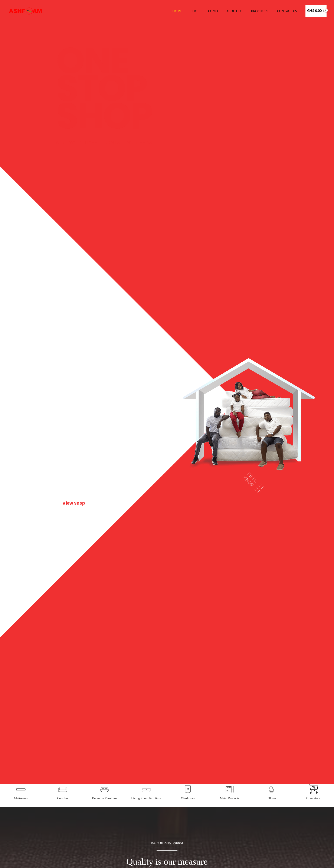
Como (220, 11)
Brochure (263, 11)
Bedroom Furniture (104, 860)
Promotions (313, 860)
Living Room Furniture (146, 860)
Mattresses (21, 860)
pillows (271, 860)
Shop (205, 11)
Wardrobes (188, 860)
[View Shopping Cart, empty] (316, 11)
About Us (240, 11)
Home (189, 11)
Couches (63, 860)
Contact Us (288, 11)
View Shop (74, 503)
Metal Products (230, 860)
